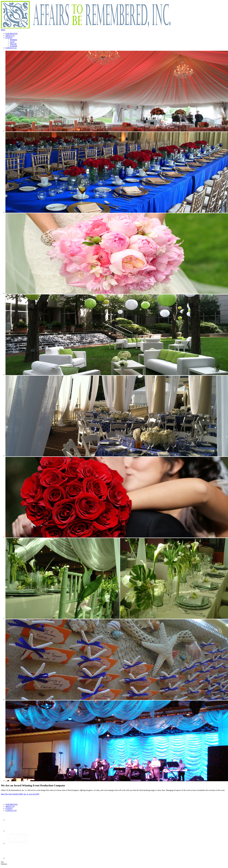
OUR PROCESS (11, 34)
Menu (3, 30)
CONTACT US (11, 48)
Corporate (14, 46)
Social (12, 42)
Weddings (14, 40)
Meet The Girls (6, 794)
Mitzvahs (13, 44)
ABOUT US (10, 36)
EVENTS (9, 38)
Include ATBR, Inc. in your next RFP (26, 794)
